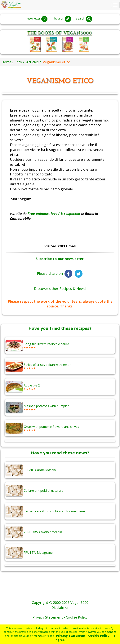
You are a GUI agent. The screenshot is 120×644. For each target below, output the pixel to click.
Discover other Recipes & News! (60, 289)
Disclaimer (60, 607)
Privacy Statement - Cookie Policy (83, 636)
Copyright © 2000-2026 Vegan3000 (60, 602)
